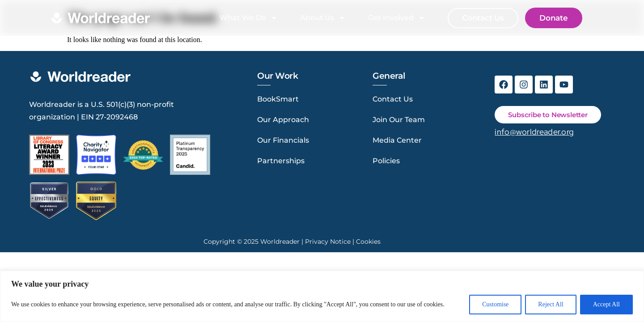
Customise (495, 304)
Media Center (397, 140)
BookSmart (278, 99)
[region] (322, 296)
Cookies (368, 241)
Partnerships (281, 161)
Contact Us (393, 99)
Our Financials (283, 140)
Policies (386, 161)
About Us (323, 18)
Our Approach (283, 120)
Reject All (551, 304)
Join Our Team (399, 120)
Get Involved (397, 18)
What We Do (249, 18)
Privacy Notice (328, 241)
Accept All (606, 304)
